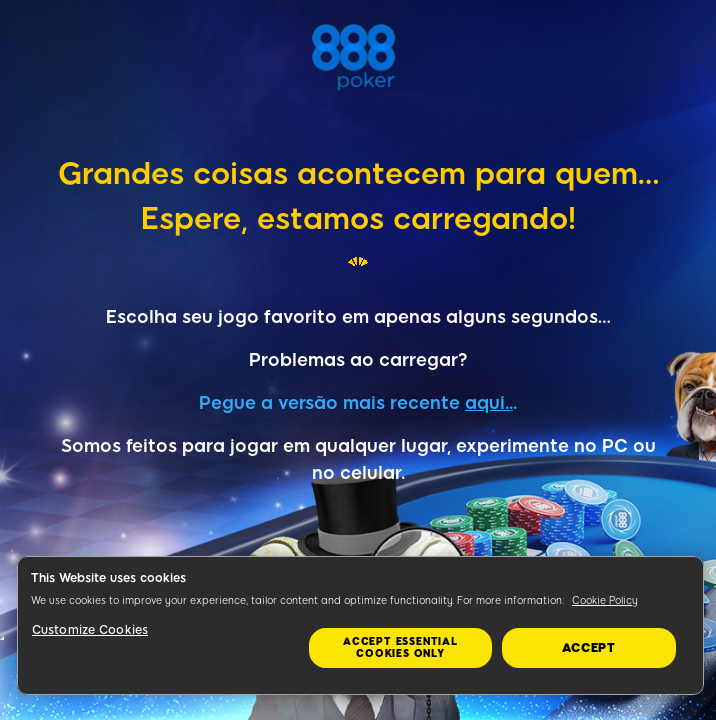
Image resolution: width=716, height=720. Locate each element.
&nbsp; (2, 638)
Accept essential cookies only (400, 647)
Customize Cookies (90, 630)
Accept (589, 648)
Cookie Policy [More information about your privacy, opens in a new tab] (605, 600)
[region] (360, 625)
